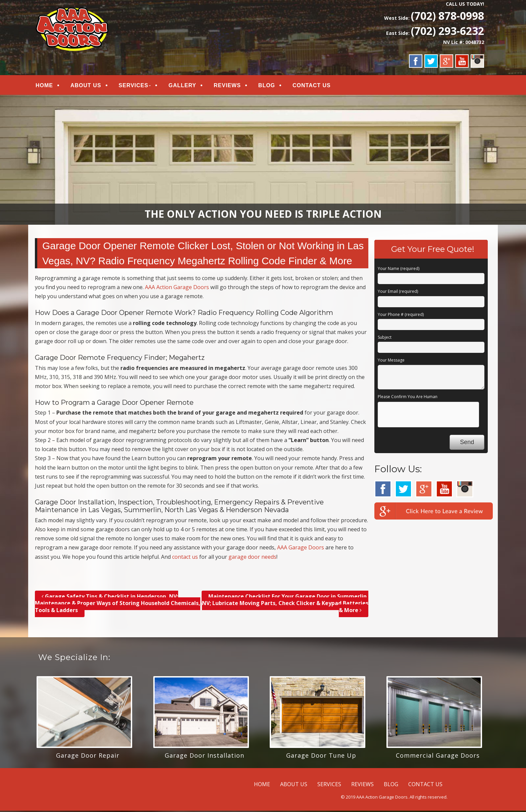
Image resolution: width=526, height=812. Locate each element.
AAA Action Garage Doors (177, 288)
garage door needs (252, 558)
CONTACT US (312, 86)
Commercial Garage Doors (438, 757)
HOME (44, 86)
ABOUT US (86, 86)
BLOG (267, 86)
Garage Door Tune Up (321, 757)
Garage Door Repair (88, 757)
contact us (185, 558)
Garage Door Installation (204, 757)
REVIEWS (227, 86)
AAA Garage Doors (301, 549)
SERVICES (134, 86)
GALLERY (182, 86)
